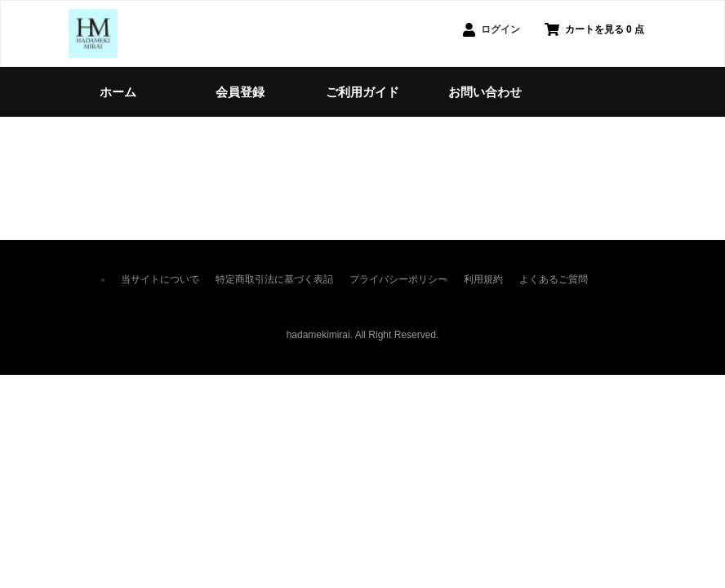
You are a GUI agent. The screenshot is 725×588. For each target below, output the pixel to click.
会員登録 (240, 92)
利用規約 (483, 279)
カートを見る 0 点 (594, 29)
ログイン (491, 30)
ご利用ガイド (362, 92)
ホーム (118, 92)
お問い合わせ (485, 92)
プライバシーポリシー (398, 279)
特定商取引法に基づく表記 (274, 279)
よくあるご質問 (554, 279)
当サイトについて (160, 279)
